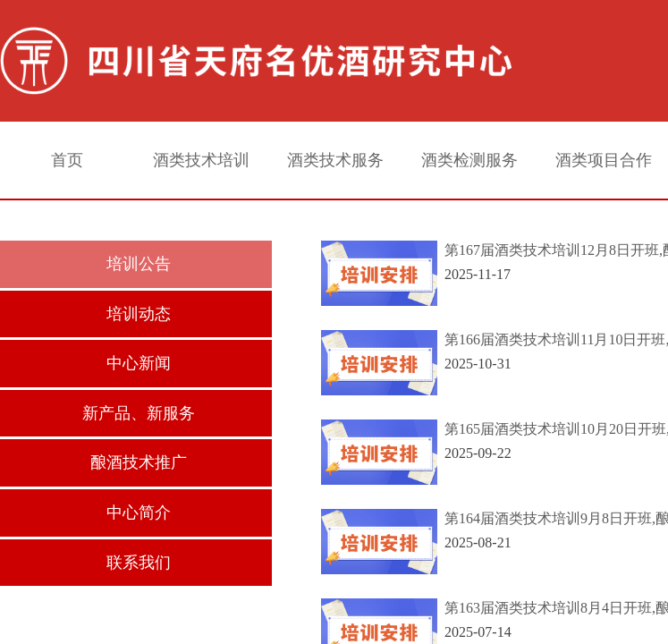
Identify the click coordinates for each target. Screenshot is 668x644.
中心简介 (139, 513)
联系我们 (139, 563)
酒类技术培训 (201, 160)
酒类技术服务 (335, 160)
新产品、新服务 (139, 413)
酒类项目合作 (604, 160)
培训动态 (139, 314)
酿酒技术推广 (139, 462)
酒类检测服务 (469, 160)
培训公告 (139, 264)
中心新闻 (139, 363)
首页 (67, 160)
